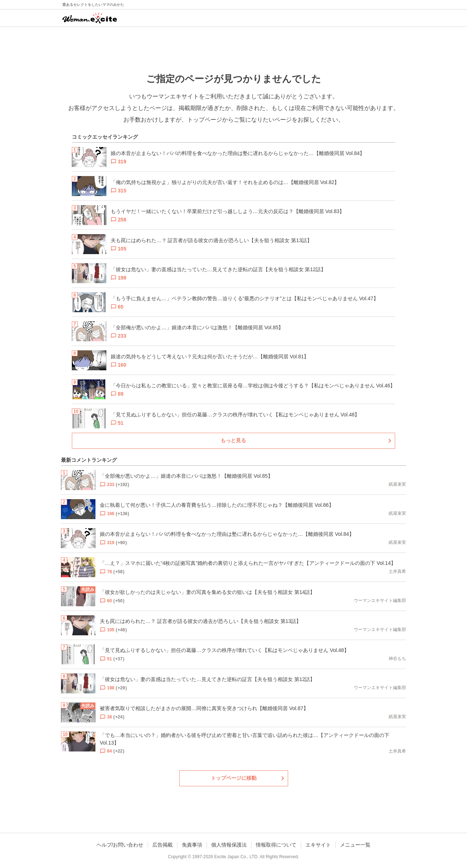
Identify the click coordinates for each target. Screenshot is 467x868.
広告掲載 (163, 845)
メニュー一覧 (355, 845)
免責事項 (192, 845)
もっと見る (233, 440)
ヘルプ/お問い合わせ (120, 845)
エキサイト (318, 845)
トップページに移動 (234, 778)
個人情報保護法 (229, 845)
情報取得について (276, 845)
